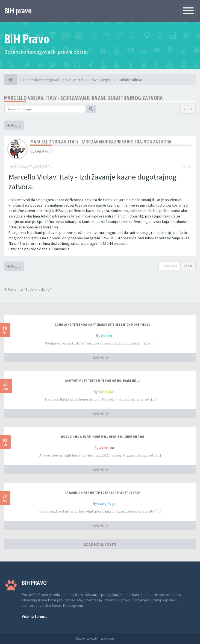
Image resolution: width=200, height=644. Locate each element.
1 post (188, 109)
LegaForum (44, 151)
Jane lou (107, 448)
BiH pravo (18, 11)
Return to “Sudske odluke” (28, 289)
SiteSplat (107, 392)
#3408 (187, 166)
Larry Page (107, 504)
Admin (107, 336)
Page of (170, 266)
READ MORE (100, 358)
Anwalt (119, 638)
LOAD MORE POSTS (100, 544)
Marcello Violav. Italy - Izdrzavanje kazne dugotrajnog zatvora (83, 98)
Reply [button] (14, 125)
